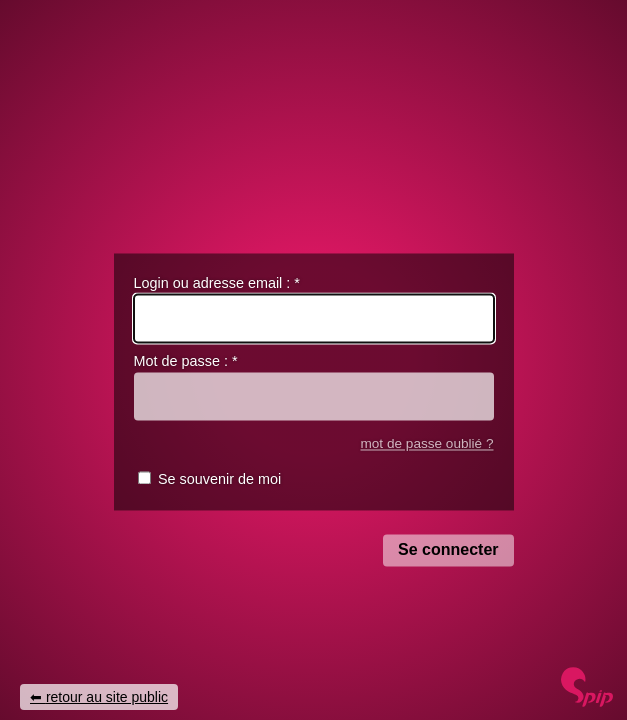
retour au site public (107, 697)
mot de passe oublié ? (426, 443)
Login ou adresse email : (217, 283)
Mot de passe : (186, 362)
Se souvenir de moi (219, 480)
